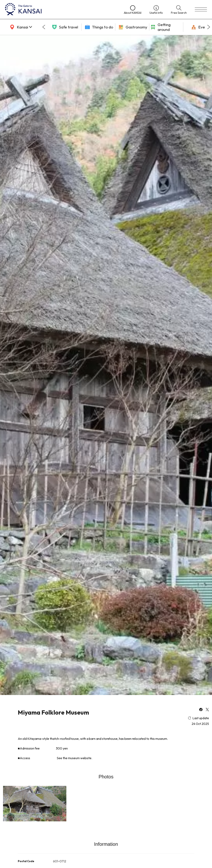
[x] (207, 710)
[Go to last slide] (44, 27)
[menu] (201, 9)
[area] (20, 27)
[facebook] (201, 710)
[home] (60, 9)
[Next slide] (209, 27)
